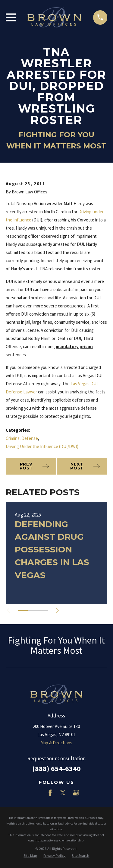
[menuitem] (30, 856)
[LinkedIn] (37, 793)
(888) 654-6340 (56, 769)
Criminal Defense (22, 438)
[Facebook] (50, 793)
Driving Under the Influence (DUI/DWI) (42, 446)
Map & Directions (56, 743)
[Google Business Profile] (76, 793)
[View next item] (57, 610)
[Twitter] (63, 793)
